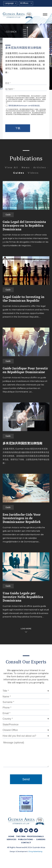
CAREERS (41, 839)
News (26, 168)
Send (26, 779)
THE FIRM (21, 836)
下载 (18, 128)
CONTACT (26, 842)
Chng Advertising (35, 851)
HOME (11, 836)
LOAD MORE (26, 629)
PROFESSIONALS (35, 836)
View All (12, 168)
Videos (33, 173)
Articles (40, 168)
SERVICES (12, 839)
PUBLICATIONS (26, 839)
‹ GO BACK (11, 32)
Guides (19, 173)
